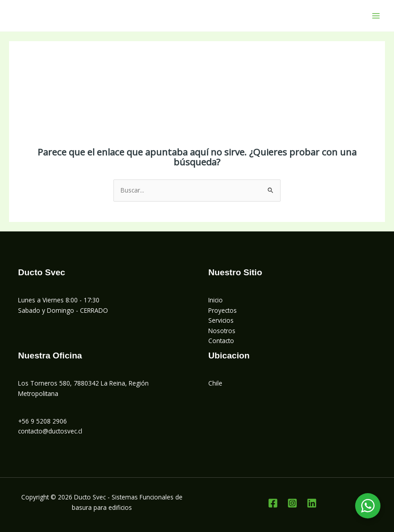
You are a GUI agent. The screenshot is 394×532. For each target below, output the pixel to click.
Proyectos (223, 310)
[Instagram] (292, 503)
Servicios (221, 320)
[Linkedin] (312, 503)
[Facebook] (273, 503)
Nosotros (222, 331)
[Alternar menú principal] (376, 16)
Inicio (216, 300)
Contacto (221, 341)
